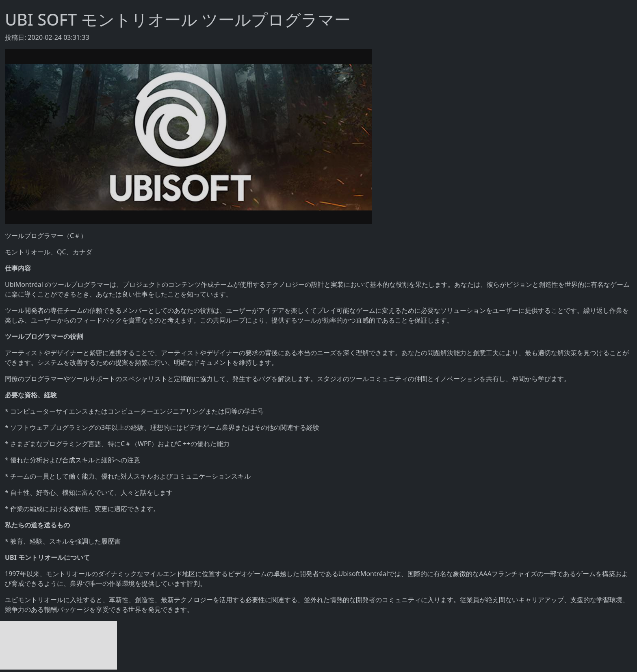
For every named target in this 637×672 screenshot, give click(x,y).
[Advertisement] (58, 645)
